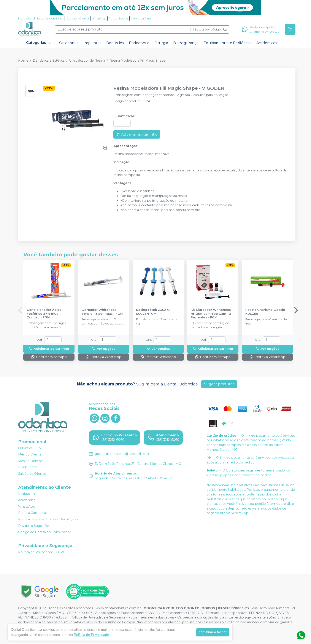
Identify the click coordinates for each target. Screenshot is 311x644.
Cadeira (71, 18)
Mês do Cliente (30, 454)
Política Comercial (32, 513)
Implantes (92, 43)
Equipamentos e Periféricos (227, 43)
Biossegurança (186, 43)
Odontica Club (141, 18)
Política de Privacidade (91, 635)
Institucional (26, 18)
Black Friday (28, 467)
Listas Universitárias (50, 18)
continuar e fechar (213, 632)
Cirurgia (161, 43)
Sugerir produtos (219, 384)
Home (23, 61)
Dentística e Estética (49, 61)
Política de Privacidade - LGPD (42, 552)
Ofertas (84, 18)
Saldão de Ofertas (32, 474)
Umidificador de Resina (87, 61)
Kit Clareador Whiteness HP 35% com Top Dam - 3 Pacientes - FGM (211, 314)
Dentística (115, 43)
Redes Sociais (118, 18)
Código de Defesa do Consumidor (45, 532)
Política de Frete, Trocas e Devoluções (48, 519)
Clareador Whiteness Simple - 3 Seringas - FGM (102, 312)
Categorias (36, 43)
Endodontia (139, 43)
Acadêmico (27, 500)
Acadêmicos (267, 43)
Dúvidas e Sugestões (34, 526)
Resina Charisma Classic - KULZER (266, 312)
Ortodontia (69, 43)
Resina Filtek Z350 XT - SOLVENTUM (155, 312)
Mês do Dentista (31, 461)
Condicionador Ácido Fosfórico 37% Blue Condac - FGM (44, 314)
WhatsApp (99, 18)
